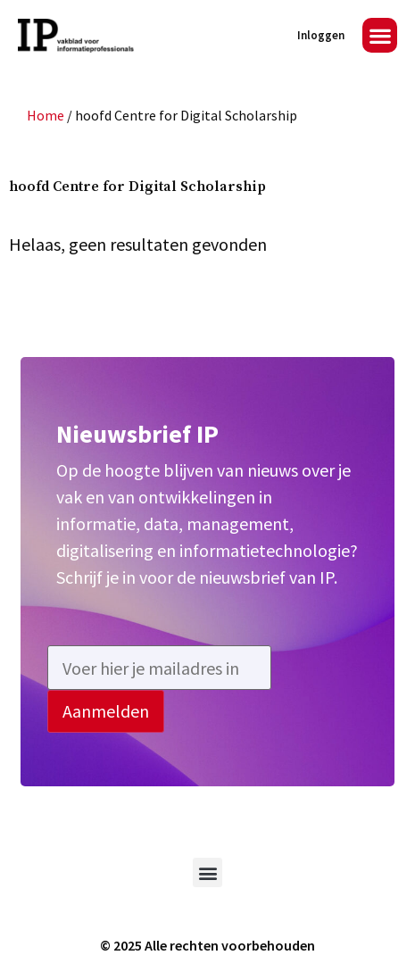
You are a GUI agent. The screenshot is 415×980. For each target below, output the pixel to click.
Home (46, 115)
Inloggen (321, 35)
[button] (380, 35)
